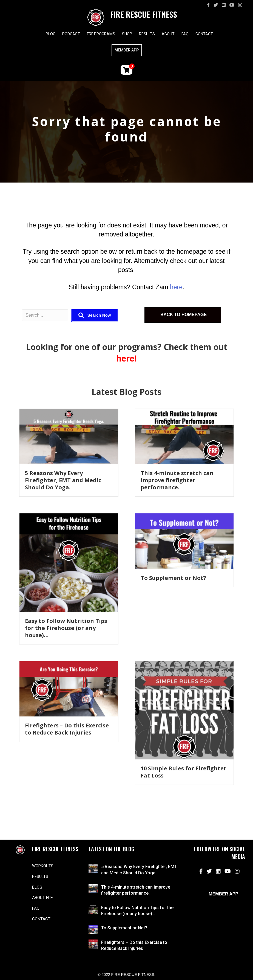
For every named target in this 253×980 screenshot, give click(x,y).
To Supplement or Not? (173, 578)
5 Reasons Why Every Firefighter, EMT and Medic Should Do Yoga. (63, 480)
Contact (204, 34)
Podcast (71, 34)
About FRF (42, 898)
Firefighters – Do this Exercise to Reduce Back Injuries (67, 729)
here (176, 287)
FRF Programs (101, 34)
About (168, 34)
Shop (127, 34)
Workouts (43, 866)
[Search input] (45, 315)
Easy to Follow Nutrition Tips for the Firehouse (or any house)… (66, 628)
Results (147, 34)
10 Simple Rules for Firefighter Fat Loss (184, 772)
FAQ (185, 34)
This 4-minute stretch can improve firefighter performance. (177, 480)
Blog (51, 34)
